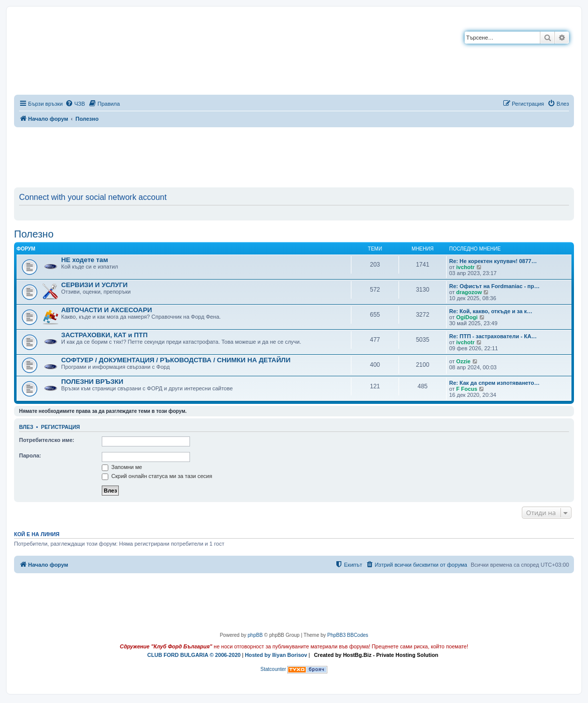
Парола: (30, 455)
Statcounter (273, 669)
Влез (26, 427)
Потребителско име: (47, 440)
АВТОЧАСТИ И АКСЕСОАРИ (107, 310)
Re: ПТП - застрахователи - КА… (493, 336)
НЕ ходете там (84, 260)
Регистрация (61, 427)
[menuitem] (75, 104)
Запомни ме (122, 467)
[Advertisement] (294, 155)
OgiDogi (467, 317)
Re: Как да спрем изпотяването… (495, 383)
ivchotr (465, 267)
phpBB (255, 635)
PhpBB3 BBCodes (348, 635)
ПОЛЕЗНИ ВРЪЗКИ (92, 382)
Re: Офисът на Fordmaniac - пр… (494, 286)
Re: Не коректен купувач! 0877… (493, 261)
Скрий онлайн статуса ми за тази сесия (157, 476)
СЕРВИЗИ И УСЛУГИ (94, 285)
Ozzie (463, 361)
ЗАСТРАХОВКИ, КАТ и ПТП (104, 335)
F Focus (467, 389)
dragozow (469, 292)
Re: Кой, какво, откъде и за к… (491, 311)
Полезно (34, 234)
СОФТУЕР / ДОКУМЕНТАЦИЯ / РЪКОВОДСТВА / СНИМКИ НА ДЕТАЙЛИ (176, 360)
